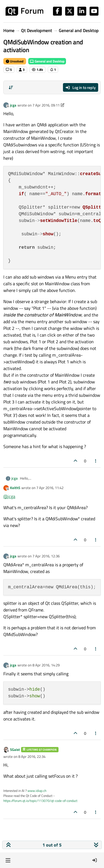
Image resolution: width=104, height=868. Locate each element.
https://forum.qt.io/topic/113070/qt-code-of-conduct (40, 801)
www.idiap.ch (37, 791)
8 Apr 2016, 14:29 (46, 665)
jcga (13, 105)
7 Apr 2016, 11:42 (50, 488)
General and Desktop (47, 61)
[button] (8, 860)
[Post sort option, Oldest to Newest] (11, 88)
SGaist (15, 749)
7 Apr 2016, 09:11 (46, 105)
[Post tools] (96, 461)
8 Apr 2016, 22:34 (32, 756)
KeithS (15, 488)
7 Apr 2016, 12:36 (46, 556)
